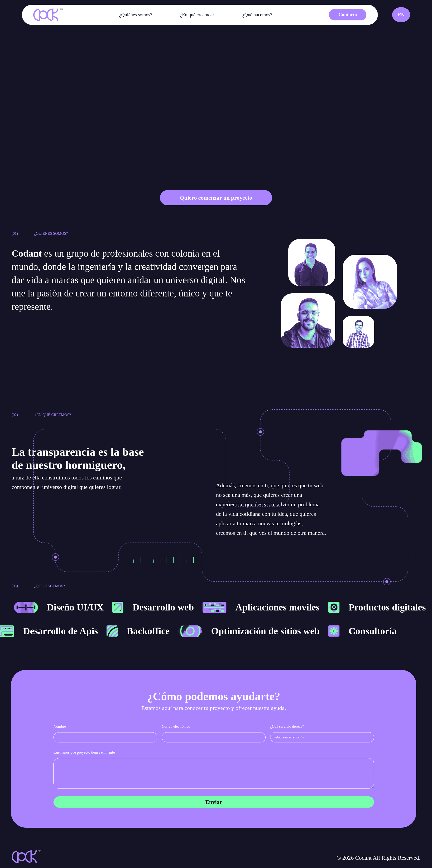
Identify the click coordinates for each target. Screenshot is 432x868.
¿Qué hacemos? (257, 15)
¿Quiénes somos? (136, 15)
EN (401, 15)
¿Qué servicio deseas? (287, 726)
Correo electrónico (176, 726)
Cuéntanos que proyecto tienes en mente (84, 752)
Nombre (60, 726)
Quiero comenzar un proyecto (216, 198)
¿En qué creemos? (197, 15)
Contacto (348, 15)
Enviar (214, 802)
